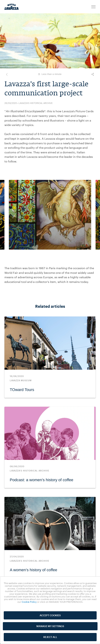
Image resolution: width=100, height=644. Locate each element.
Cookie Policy (29, 602)
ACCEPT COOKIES (50, 615)
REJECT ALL (50, 637)
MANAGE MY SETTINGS (50, 626)
